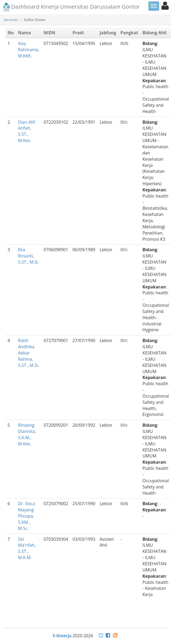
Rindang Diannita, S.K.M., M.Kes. (27, 434)
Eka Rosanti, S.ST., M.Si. (29, 256)
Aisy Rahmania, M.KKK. (29, 50)
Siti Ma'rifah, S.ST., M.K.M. (27, 548)
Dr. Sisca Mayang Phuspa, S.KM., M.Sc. (27, 516)
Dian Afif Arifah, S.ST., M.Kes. (26, 131)
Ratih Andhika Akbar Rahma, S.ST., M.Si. (29, 353)
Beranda (11, 20)
